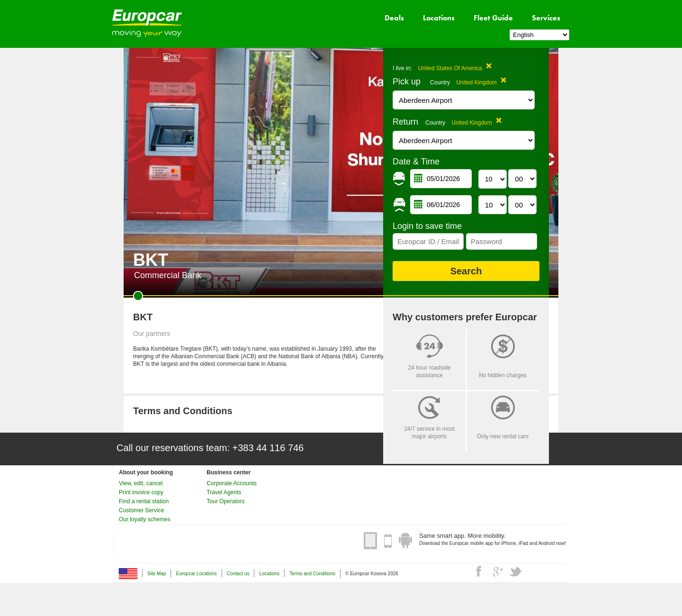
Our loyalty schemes (145, 519)
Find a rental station (144, 501)
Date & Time (416, 162)
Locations (439, 18)
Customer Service (141, 510)
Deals (394, 18)
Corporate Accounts (231, 483)
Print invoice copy (141, 492)
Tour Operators (225, 501)
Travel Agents (224, 492)
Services (546, 18)
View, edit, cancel (141, 483)
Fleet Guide (493, 18)
